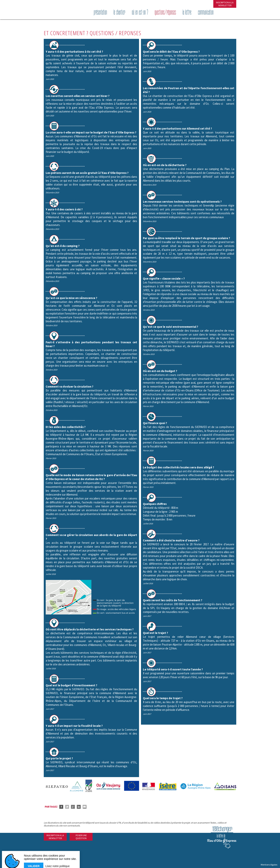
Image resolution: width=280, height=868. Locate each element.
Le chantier (119, 13)
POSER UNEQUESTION (81, 837)
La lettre (187, 13)
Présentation (100, 13)
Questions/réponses (165, 13)
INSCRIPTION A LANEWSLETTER (225, 4)
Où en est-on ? (140, 13)
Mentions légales (269, 865)
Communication (206, 13)
